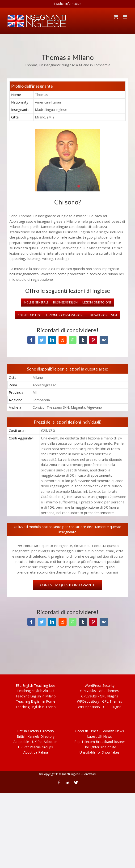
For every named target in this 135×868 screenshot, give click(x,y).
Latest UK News (99, 736)
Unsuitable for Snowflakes (99, 752)
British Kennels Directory (36, 736)
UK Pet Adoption (36, 742)
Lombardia (102, 65)
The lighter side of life (100, 747)
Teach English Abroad (36, 691)
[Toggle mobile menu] (125, 17)
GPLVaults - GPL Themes (99, 691)
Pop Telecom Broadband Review (99, 742)
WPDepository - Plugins (100, 707)
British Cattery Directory (36, 731)
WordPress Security (100, 685)
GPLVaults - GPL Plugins (100, 696)
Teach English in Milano (36, 696)
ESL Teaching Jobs (36, 685)
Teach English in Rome (36, 701)
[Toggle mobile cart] (116, 17)
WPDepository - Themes (99, 701)
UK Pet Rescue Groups (36, 747)
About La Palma (36, 752)
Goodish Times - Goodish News (100, 731)
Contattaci (89, 774)
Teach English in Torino (36, 707)
